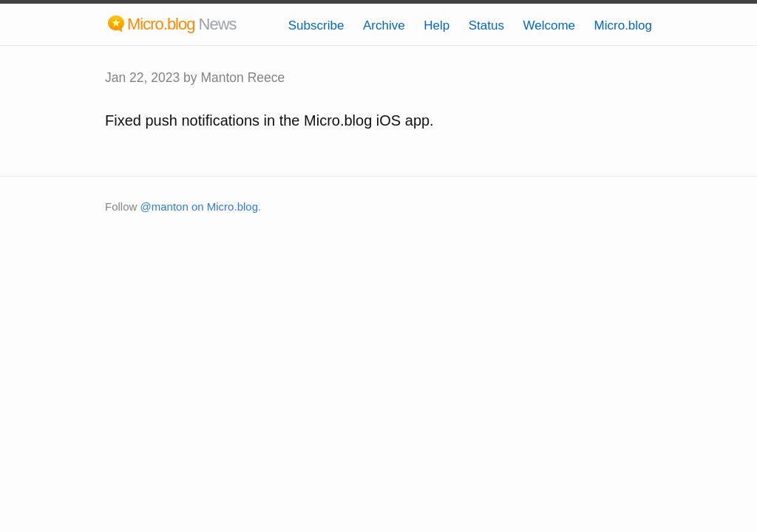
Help (437, 25)
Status (486, 25)
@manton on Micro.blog (199, 207)
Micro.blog (623, 25)
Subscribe (316, 25)
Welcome (549, 25)
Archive (384, 25)
